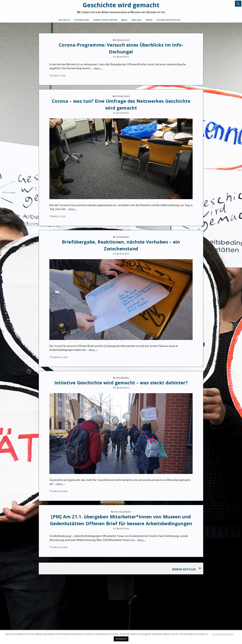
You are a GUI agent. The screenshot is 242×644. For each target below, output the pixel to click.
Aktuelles (64, 20)
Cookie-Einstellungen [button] (223, 634)
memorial (123, 57)
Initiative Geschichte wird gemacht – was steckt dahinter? (121, 383)
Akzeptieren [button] (121, 639)
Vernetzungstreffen (105, 20)
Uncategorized (122, 512)
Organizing (122, 237)
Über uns (136, 20)
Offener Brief (82, 20)
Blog (124, 20)
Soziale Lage (122, 40)
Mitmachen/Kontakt (169, 20)
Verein (149, 20)
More (98, 68)
